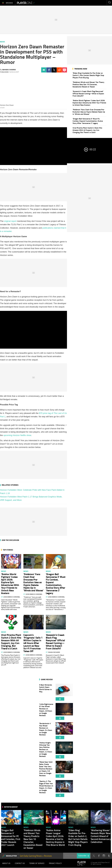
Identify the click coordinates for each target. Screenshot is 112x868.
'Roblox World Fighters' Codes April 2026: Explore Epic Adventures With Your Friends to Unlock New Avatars (89, 103)
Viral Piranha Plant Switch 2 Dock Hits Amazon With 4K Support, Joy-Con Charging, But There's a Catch (87, 130)
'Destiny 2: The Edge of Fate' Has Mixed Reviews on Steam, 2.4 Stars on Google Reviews (46, 789)
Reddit (59, 70)
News (2, 42)
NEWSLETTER (11, 856)
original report (10, 221)
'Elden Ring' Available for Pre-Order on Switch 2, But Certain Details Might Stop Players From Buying (88, 75)
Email (44, 70)
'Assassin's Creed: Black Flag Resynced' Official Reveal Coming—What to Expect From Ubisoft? (88, 93)
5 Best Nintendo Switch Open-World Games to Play (46, 692)
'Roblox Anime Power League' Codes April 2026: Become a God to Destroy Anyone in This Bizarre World (55, 838)
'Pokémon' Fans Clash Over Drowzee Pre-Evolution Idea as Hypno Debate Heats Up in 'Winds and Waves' (89, 112)
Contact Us (20, 863)
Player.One (26, 3)
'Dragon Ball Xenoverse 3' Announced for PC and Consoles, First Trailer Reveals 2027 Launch (11, 838)
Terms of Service (37, 863)
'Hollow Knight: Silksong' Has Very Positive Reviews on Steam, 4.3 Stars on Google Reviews (46, 750)
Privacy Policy (55, 863)
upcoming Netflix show (17, 435)
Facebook (49, 70)
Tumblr (109, 856)
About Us (6, 863)
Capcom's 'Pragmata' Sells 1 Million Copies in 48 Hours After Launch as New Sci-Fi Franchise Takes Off (33, 643)
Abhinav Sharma (9, 70)
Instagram (104, 856)
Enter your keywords (109, 2)
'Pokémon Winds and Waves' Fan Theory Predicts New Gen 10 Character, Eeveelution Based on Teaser (88, 84)
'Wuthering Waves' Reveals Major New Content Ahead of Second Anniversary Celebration (101, 836)
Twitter (54, 70)
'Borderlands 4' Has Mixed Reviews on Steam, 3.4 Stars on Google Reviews (46, 731)
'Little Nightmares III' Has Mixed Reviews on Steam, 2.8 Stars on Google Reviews (46, 711)
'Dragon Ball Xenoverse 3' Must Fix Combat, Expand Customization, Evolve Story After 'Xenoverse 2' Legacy (88, 121)
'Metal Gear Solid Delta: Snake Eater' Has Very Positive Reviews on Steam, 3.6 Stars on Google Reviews (46, 769)
